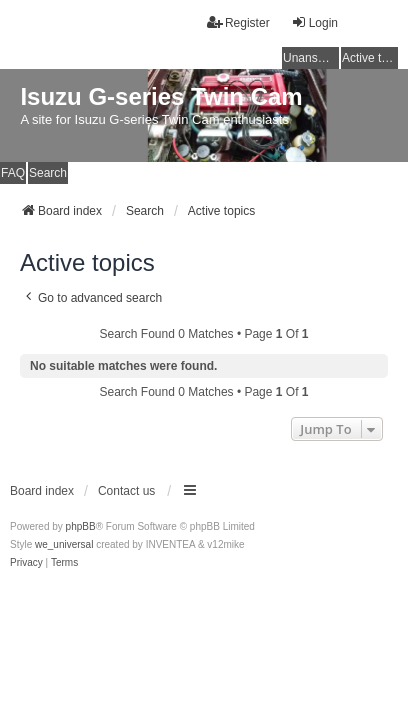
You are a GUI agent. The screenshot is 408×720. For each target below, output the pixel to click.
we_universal (64, 544)
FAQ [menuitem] (13, 173)
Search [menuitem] (48, 173)
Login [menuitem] (314, 22)
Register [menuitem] (238, 22)
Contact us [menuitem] (126, 491)
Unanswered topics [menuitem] (311, 58)
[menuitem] (26, 563)
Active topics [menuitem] (370, 58)
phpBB (81, 526)
